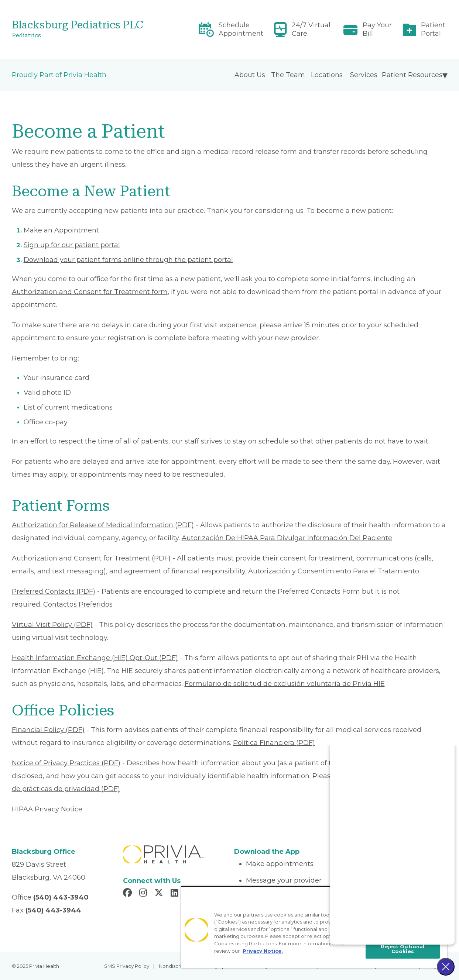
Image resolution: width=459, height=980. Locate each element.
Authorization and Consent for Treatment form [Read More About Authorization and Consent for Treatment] (90, 292)
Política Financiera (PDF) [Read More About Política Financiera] (274, 743)
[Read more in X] (160, 894)
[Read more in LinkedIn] (176, 894)
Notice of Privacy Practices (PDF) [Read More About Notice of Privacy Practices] (66, 763)
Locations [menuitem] (327, 75)
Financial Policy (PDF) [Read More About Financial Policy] (48, 730)
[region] (314, 927)
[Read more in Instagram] (144, 894)
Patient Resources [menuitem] (412, 75)
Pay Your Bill (377, 29)
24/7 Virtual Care (311, 29)
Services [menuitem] (364, 75)
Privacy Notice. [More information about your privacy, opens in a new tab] (263, 951)
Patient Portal (433, 29)
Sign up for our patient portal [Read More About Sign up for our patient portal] (72, 245)
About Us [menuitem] (250, 75)
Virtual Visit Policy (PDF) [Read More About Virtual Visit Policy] (52, 625)
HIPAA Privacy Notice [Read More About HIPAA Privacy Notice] (47, 809)
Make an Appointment (61, 230)
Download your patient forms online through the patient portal (128, 260)
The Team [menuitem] (288, 75)
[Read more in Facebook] (129, 894)
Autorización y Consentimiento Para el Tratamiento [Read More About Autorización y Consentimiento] (334, 571)
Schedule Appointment (241, 29)
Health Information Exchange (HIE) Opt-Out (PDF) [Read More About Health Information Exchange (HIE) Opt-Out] (95, 658)
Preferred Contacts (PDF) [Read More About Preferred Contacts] (54, 591)
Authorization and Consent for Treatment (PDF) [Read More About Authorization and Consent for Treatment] (91, 558)
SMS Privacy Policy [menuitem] (127, 966)
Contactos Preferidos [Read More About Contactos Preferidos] (78, 604)
